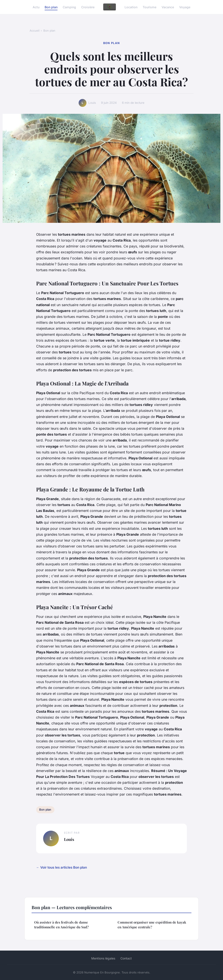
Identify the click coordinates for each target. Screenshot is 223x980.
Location (131, 7)
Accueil (35, 31)
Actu (36, 7)
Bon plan (51, 7)
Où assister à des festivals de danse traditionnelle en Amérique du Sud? (61, 925)
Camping (69, 7)
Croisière (88, 7)
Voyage (185, 7)
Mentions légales (103, 958)
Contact (126, 958)
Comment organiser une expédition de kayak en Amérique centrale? (152, 925)
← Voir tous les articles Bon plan (62, 867)
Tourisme (150, 7)
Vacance (168, 7)
